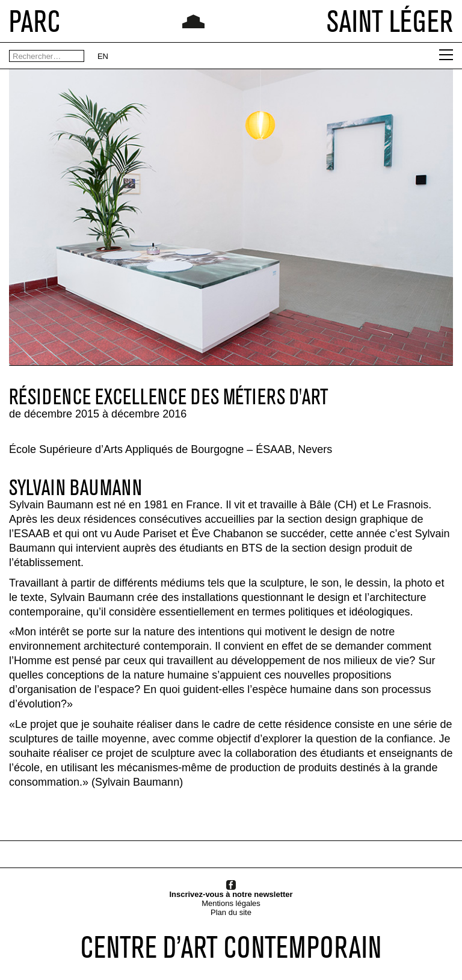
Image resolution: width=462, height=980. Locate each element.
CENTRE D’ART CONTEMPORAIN (231, 947)
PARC (35, 21)
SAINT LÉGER (390, 21)
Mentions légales (231, 903)
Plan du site (231, 912)
